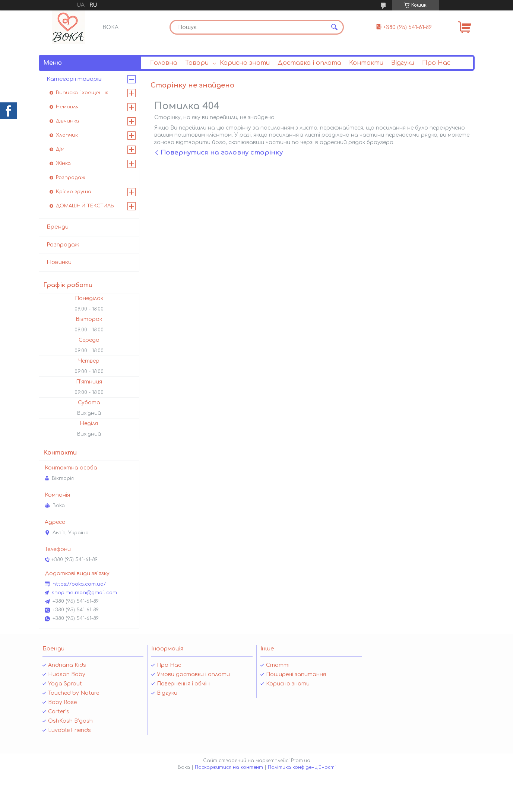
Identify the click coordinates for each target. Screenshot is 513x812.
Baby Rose (62, 702)
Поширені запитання (296, 674)
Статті (278, 665)
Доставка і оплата (309, 63)
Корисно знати (245, 63)
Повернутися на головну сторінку (222, 152)
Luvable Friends (69, 730)
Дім (60, 149)
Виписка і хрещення (82, 93)
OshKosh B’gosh (70, 721)
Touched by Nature (74, 693)
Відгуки (403, 63)
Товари (197, 63)
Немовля (67, 107)
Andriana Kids (67, 665)
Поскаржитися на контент (229, 767)
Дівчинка (67, 121)
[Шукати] (335, 27)
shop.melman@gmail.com (84, 593)
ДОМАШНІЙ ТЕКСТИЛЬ (85, 206)
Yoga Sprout (65, 684)
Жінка (63, 163)
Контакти (366, 63)
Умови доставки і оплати (193, 674)
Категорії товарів (74, 79)
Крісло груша (74, 192)
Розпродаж (71, 178)
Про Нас (436, 63)
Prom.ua (301, 761)
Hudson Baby (67, 674)
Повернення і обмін (183, 684)
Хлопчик (67, 135)
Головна (164, 63)
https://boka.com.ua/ (79, 584)
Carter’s (59, 712)
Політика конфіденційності (302, 767)
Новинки (59, 262)
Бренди (58, 227)
